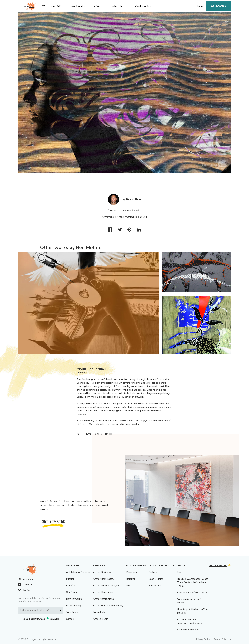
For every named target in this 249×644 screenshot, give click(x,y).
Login (200, 6)
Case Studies (156, 579)
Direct (129, 586)
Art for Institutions (103, 599)
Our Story (71, 592)
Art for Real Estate (104, 579)
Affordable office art (188, 630)
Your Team (72, 612)
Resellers (131, 572)
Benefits (71, 586)
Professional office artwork (192, 593)
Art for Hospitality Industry (108, 606)
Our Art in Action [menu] (142, 6)
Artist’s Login (100, 619)
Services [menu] (97, 6)
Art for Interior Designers (107, 586)
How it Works (74, 599)
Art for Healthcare (103, 592)
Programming (73, 606)
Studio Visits (156, 586)
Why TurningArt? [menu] (52, 6)
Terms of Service (222, 639)
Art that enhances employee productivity (189, 621)
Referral (130, 579)
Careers (70, 619)
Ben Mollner (134, 199)
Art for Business (102, 572)
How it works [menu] (77, 6)
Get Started (219, 6)
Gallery (153, 572)
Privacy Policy (203, 639)
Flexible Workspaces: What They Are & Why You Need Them (193, 582)
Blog (180, 572)
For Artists (99, 612)
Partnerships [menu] (117, 6)
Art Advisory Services (78, 572)
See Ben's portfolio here (96, 434)
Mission (70, 579)
